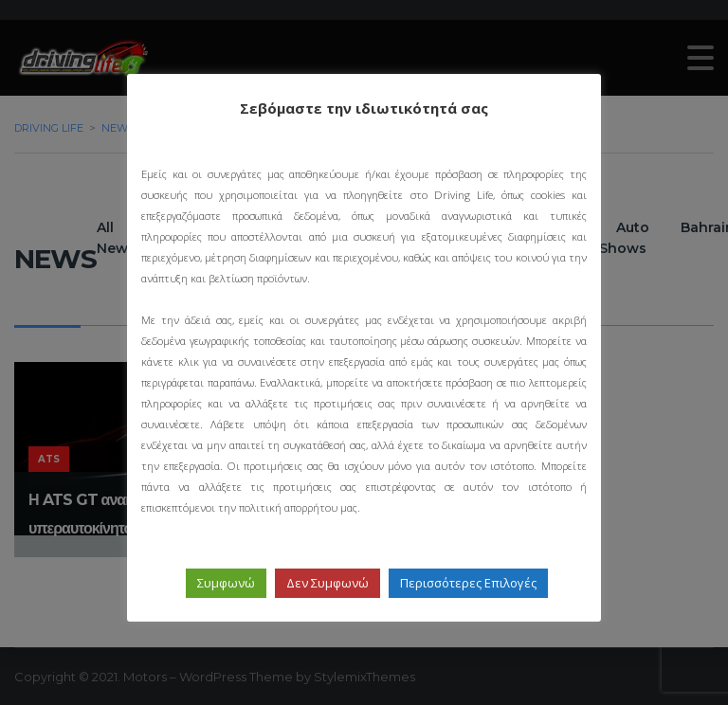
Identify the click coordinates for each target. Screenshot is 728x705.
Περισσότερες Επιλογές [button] (468, 583)
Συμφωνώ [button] (226, 583)
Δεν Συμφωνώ (328, 583)
